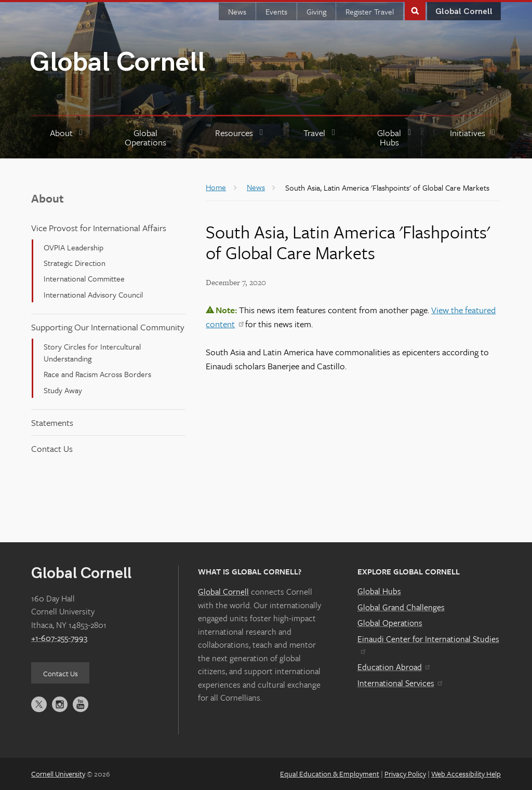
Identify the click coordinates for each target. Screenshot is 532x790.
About (48, 198)
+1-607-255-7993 (59, 638)
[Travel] (321, 138)
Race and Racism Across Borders (97, 374)
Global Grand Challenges (401, 607)
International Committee (84, 278)
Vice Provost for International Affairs (99, 228)
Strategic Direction (75, 263)
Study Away (63, 390)
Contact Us (52, 448)
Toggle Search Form (415, 10)
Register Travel (370, 11)
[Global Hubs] (394, 138)
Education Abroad (394, 667)
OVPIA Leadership (74, 247)
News (237, 11)
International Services (400, 683)
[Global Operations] (150, 138)
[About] (68, 138)
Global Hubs (379, 591)
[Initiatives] (474, 138)
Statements (52, 423)
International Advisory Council (93, 294)
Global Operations (390, 623)
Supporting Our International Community (108, 327)
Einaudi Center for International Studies (428, 644)
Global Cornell (117, 63)
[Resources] (240, 138)
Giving (316, 11)
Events (276, 11)
